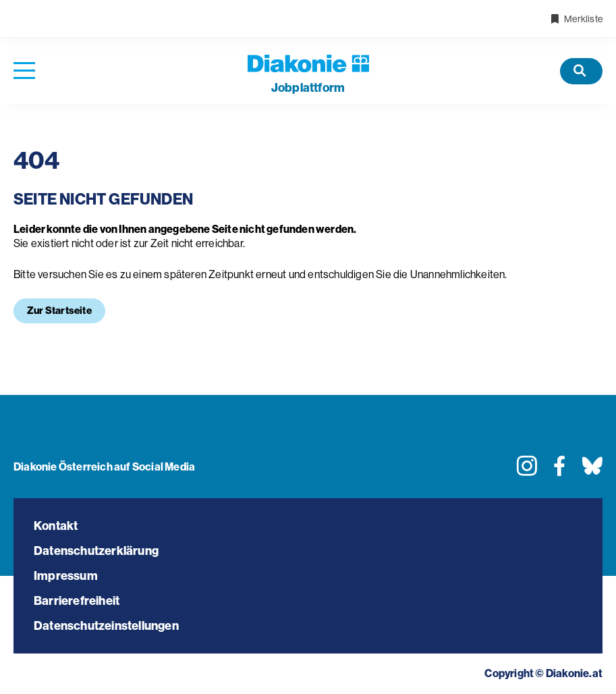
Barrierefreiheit (77, 601)
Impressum (66, 576)
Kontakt (56, 526)
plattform (308, 88)
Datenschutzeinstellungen (106, 626)
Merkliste (576, 19)
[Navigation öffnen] (24, 71)
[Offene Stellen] (581, 71)
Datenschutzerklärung (96, 551)
